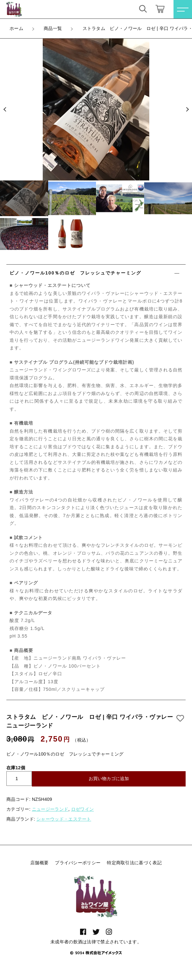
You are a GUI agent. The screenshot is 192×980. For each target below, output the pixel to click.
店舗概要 (39, 863)
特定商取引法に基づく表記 (134, 863)
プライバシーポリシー (78, 863)
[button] (5, 110)
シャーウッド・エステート (64, 819)
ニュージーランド (50, 809)
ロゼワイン (83, 809)
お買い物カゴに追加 (109, 779)
